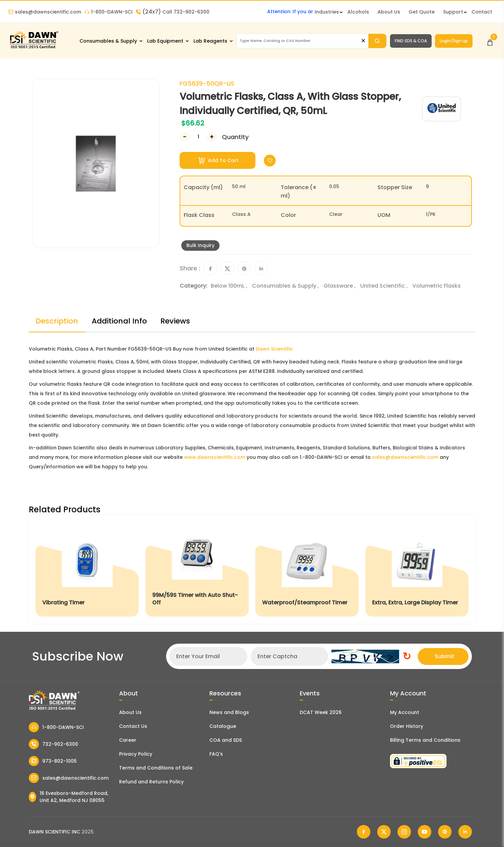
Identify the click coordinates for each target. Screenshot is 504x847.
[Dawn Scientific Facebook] (364, 832)
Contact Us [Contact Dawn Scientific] (133, 726)
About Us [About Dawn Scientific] (389, 12)
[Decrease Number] (185, 137)
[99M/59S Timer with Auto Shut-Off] (197, 569)
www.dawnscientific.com (215, 457)
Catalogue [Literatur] (223, 726)
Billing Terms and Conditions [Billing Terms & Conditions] (425, 740)
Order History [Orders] (407, 726)
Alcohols (358, 12)
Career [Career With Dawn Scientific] (128, 740)
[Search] (377, 41)
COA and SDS (226, 740)
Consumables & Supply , (286, 286)
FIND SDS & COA (411, 41)
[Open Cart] (490, 41)
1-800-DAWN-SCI (109, 12)
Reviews (175, 321)
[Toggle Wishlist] (270, 161)
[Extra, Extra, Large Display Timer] (417, 569)
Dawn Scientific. (275, 349)
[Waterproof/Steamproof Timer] (307, 569)
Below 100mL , (230, 286)
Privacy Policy (136, 754)
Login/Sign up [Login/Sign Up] (454, 41)
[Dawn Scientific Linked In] (465, 832)
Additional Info (119, 321)
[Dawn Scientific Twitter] (384, 832)
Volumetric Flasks (437, 286)
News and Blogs (229, 712)
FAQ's (216, 754)
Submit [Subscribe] (444, 656)
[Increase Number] (212, 137)
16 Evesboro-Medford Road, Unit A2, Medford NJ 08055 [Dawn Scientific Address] (68, 797)
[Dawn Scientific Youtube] (425, 832)
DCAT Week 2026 (321, 712)
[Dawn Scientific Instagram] (404, 832)
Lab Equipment (165, 41)
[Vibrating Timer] (87, 569)
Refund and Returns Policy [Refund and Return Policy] (151, 782)
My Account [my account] (405, 712)
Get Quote (422, 12)
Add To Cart (218, 161)
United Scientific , (385, 286)
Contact (482, 12)
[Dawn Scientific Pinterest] (445, 832)
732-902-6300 (53, 744)
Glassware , (340, 286)
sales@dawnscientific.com (45, 12)
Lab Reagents (210, 41)
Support (453, 12)
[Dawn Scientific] (34, 48)
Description (57, 321)
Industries (327, 12)
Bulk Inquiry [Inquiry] (200, 245)
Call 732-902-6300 (173, 12)
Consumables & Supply (108, 41)
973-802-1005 (53, 761)
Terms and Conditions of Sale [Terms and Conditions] (156, 768)
